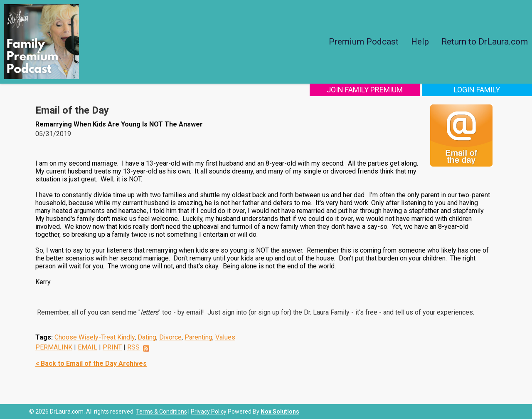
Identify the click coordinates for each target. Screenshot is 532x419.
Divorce (170, 337)
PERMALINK (54, 347)
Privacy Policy (209, 412)
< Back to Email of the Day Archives (91, 363)
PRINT (112, 347)
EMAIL (87, 347)
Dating (147, 337)
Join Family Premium (365, 90)
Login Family (477, 90)
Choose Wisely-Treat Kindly (95, 337)
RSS (133, 347)
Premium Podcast (364, 42)
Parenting (198, 337)
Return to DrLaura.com (485, 42)
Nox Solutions (280, 412)
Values (225, 337)
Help (420, 42)
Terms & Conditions (161, 412)
